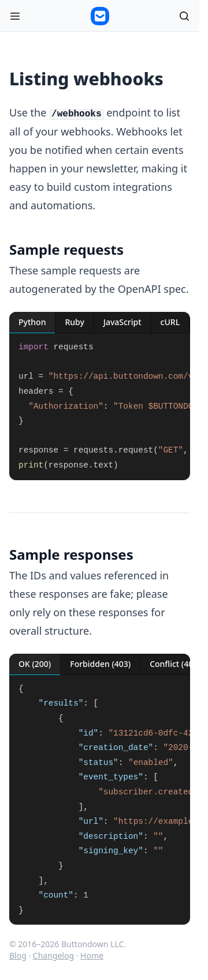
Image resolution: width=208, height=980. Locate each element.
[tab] (32, 323)
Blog (18, 955)
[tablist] (100, 323)
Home (92, 955)
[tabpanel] (100, 406)
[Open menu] (15, 16)
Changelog (53, 955)
